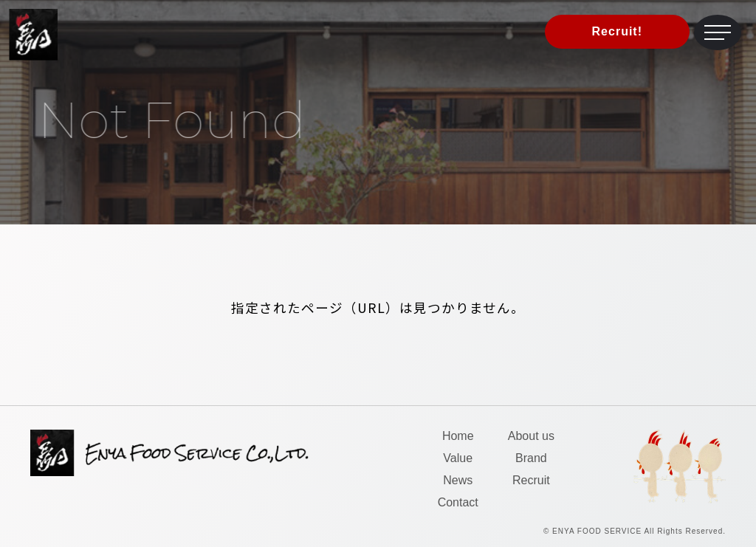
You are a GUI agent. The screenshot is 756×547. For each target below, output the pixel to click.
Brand (531, 458)
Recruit (531, 480)
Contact (458, 502)
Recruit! (617, 31)
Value (458, 458)
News (458, 480)
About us (531, 436)
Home (458, 436)
